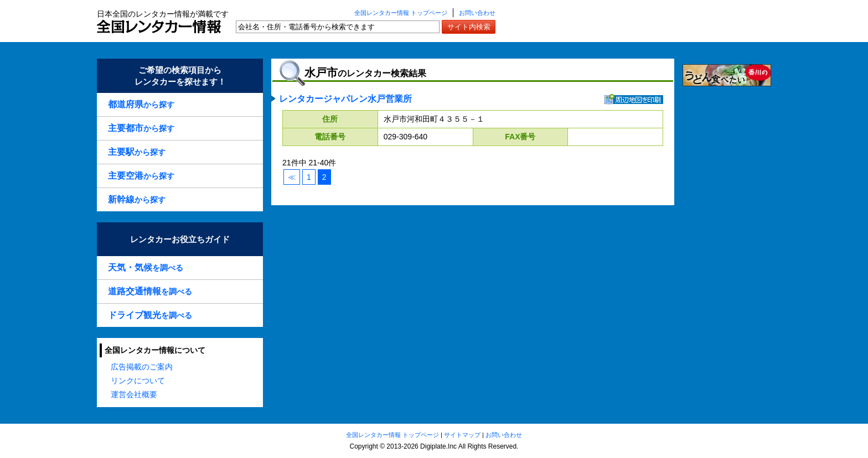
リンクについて (138, 381)
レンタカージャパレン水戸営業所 (345, 99)
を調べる (146, 267)
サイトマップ (462, 435)
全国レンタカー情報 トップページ (401, 13)
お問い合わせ (477, 13)
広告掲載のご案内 (142, 367)
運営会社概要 (134, 394)
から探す (141, 104)
